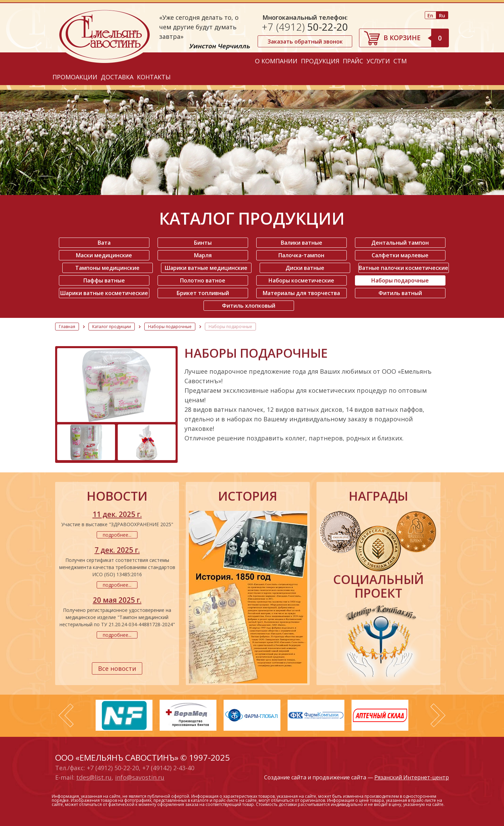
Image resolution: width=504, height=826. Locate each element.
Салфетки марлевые (400, 255)
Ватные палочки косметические (403, 268)
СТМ (400, 61)
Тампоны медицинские (107, 268)
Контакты (154, 77)
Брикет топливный (203, 293)
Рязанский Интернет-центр (412, 777)
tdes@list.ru (94, 777)
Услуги (378, 61)
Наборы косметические (301, 280)
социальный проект (378, 586)
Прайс (353, 61)
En (430, 15)
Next (438, 715)
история (248, 496)
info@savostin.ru (140, 777)
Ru (442, 15)
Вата (104, 243)
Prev (66, 715)
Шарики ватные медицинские (206, 268)
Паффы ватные (104, 280)
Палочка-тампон (301, 255)
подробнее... (117, 535)
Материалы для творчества (301, 293)
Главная (67, 327)
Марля (203, 255)
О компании (276, 61)
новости (117, 496)
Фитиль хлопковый (249, 306)
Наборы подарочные (400, 280)
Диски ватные (305, 268)
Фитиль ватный (400, 293)
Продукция (320, 61)
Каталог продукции (112, 327)
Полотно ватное (203, 280)
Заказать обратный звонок (305, 42)
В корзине (416, 38)
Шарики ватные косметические (104, 293)
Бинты (203, 243)
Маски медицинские (104, 255)
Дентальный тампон (400, 243)
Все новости (117, 668)
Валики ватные (302, 243)
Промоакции (75, 77)
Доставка (117, 77)
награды (378, 496)
